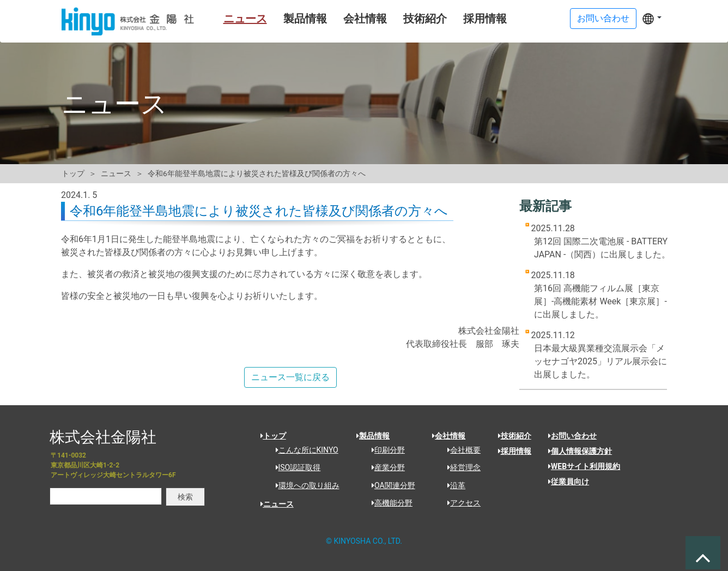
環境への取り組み (304, 485)
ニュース (231, 19)
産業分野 (384, 467)
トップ (73, 173)
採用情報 (471, 19)
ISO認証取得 (295, 467)
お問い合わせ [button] (603, 18)
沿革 (453, 485)
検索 (185, 497)
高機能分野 (388, 503)
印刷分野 (384, 450)
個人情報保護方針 (580, 451)
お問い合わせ (572, 436)
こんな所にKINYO (303, 450)
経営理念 (460, 467)
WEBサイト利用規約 (584, 466)
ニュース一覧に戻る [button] (290, 377)
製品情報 (291, 19)
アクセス (460, 503)
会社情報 (351, 19)
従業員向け (569, 482)
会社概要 (460, 450)
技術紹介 (411, 19)
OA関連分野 (390, 485)
